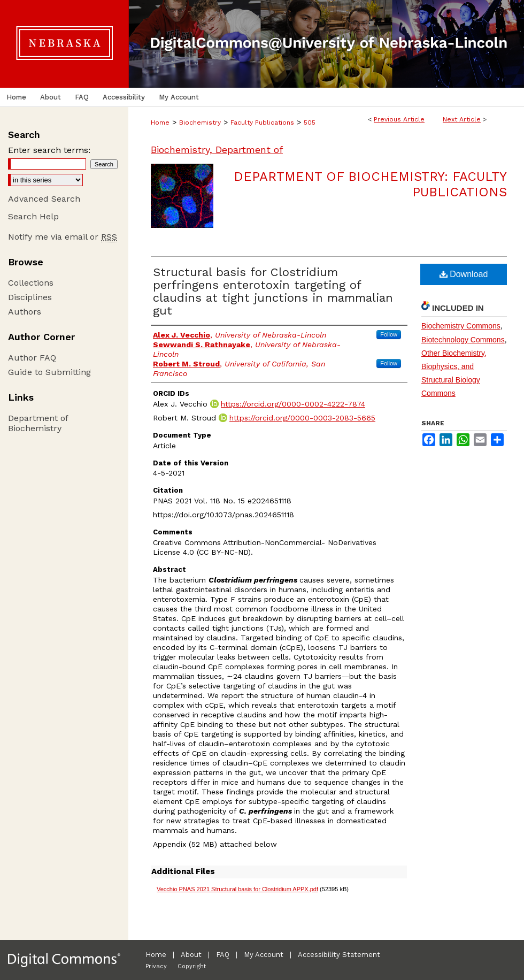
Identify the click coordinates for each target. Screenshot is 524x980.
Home (160, 122)
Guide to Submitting (49, 372)
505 (310, 122)
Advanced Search (44, 199)
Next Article (462, 119)
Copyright (192, 966)
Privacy (156, 966)
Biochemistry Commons (461, 326)
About (191, 955)
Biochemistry (200, 122)
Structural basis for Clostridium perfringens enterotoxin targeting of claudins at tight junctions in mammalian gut (273, 291)
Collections (31, 283)
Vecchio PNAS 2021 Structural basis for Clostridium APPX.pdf (237, 889)
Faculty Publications (262, 122)
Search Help (33, 216)
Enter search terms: (49, 150)
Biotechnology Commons (463, 340)
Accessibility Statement (339, 955)
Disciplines (30, 297)
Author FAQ (32, 358)
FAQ (223, 955)
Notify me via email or (63, 237)
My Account (264, 955)
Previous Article (399, 119)
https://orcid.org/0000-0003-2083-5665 (302, 418)
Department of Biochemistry (38, 423)
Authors (25, 312)
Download (464, 274)
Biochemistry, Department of (217, 150)
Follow (389, 334)
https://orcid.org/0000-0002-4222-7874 (293, 404)
